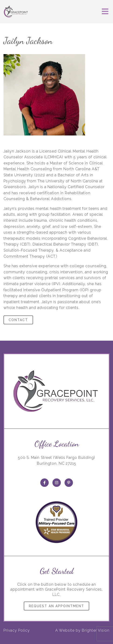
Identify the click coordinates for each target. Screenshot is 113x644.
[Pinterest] (69, 483)
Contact (18, 320)
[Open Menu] (105, 12)
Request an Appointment (56, 606)
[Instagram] (57, 483)
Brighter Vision (96, 630)
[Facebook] (45, 483)
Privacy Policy (17, 630)
